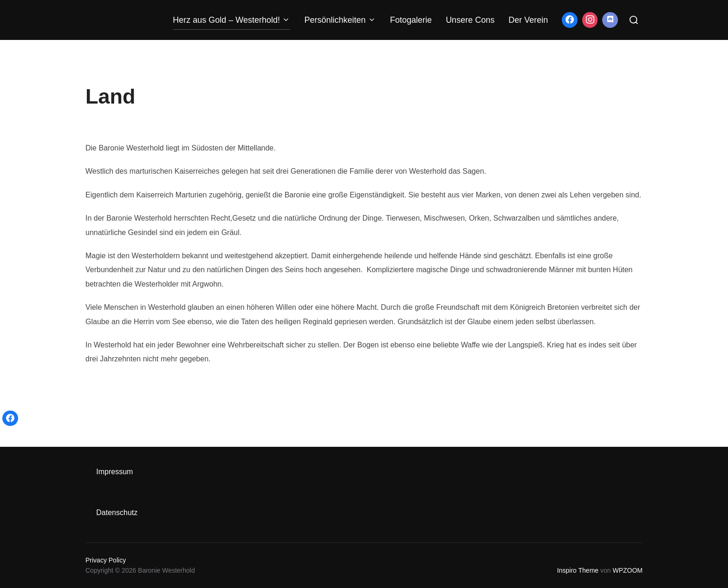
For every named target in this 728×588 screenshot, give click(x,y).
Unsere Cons (470, 20)
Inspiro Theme (578, 570)
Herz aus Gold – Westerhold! (231, 20)
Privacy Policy (106, 560)
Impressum (114, 472)
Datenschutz (117, 513)
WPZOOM (627, 570)
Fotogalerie (411, 20)
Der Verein (528, 20)
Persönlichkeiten (340, 20)
